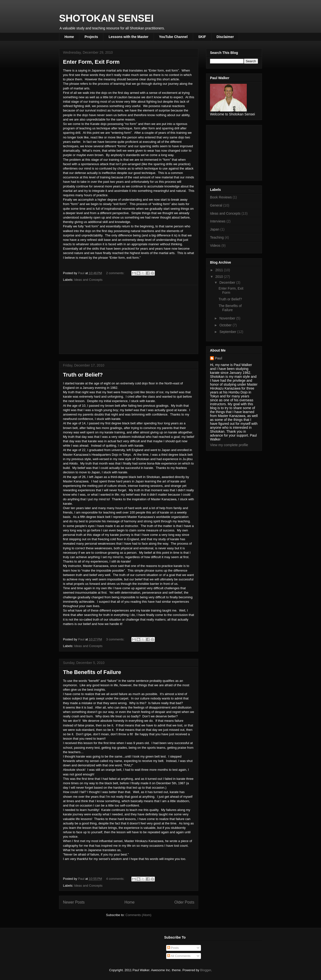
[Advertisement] (129, 319)
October (226, 325)
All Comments (179, 956)
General (216, 205)
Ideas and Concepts (88, 280)
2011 (220, 270)
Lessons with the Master (129, 37)
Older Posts (184, 902)
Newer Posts (74, 902)
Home (69, 37)
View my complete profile (229, 445)
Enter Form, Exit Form (91, 62)
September (228, 332)
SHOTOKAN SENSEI (106, 18)
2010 (220, 277)
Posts (173, 948)
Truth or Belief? (83, 375)
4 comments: (116, 879)
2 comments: (116, 273)
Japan (215, 229)
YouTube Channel (173, 37)
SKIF (202, 37)
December (228, 282)
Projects (91, 37)
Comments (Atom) (138, 915)
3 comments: (116, 639)
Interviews (218, 221)
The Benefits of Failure (92, 672)
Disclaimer (225, 37)
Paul (219, 358)
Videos (215, 245)
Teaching (217, 237)
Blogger (206, 970)
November (228, 318)
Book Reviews (221, 197)
